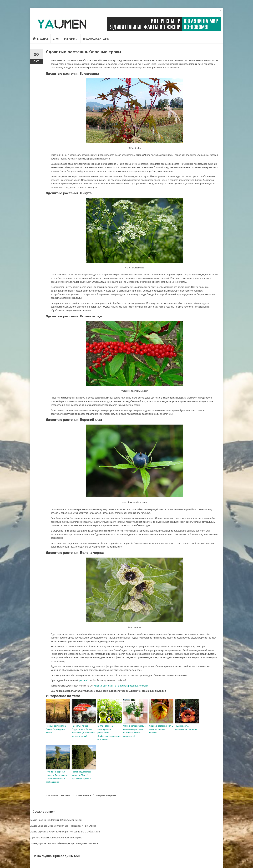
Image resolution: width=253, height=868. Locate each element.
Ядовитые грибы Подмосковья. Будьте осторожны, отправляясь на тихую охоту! (84, 731)
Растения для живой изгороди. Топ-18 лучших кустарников (81, 775)
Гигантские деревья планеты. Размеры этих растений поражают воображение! (57, 777)
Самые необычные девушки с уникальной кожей (56, 820)
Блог (56, 39)
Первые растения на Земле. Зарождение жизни (56, 729)
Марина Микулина (107, 795)
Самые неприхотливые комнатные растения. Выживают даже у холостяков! (134, 731)
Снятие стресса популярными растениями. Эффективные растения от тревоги (109, 732)
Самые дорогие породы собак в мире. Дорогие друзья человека (64, 843)
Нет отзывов (85, 795)
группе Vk (84, 680)
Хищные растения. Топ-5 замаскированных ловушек (121, 686)
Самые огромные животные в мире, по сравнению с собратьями (65, 832)
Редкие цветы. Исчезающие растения (186, 727)
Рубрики (70, 39)
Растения (66, 795)
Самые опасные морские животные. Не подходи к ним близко (63, 826)
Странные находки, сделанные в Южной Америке (56, 838)
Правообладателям (96, 39)
